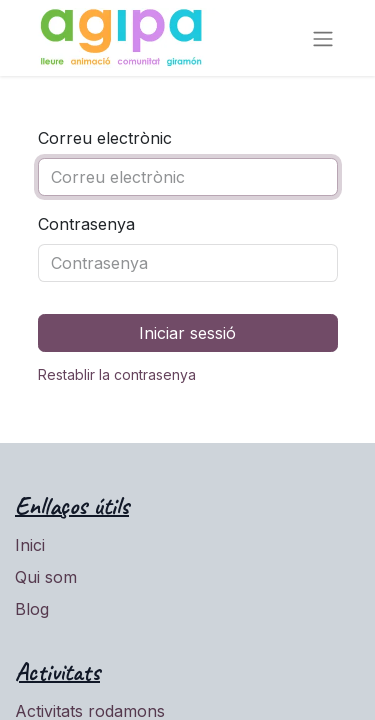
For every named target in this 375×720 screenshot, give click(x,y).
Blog (32, 609)
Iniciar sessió (187, 333)
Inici (30, 545)
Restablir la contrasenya (117, 374)
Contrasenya (86, 224)
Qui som (46, 577)
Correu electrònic (105, 138)
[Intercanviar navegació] (323, 38)
